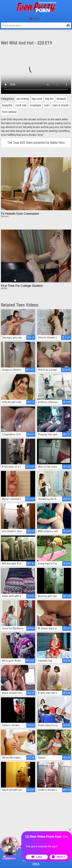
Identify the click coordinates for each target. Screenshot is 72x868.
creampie (35, 105)
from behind (9, 112)
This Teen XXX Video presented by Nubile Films (36, 143)
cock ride (21, 105)
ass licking (23, 99)
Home (34, 19)
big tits (49, 99)
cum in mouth (60, 105)
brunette (7, 105)
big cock (37, 99)
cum (47, 105)
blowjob (61, 99)
